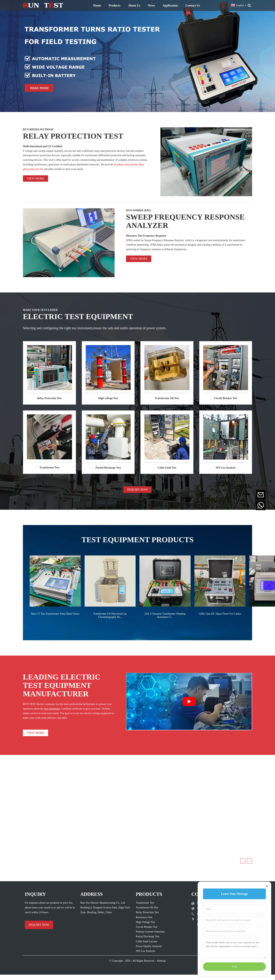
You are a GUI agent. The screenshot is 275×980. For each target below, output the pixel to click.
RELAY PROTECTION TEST (73, 136)
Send (234, 967)
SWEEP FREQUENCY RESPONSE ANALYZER (185, 221)
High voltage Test (108, 398)
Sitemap (161, 961)
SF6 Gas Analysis (226, 468)
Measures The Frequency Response (146, 236)
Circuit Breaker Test (226, 398)
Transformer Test (49, 468)
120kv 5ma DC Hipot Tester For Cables (220, 614)
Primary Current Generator (150, 932)
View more (36, 178)
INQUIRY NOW (137, 490)
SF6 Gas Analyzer (146, 951)
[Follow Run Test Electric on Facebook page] (194, 934)
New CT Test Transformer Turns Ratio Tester (55, 614)
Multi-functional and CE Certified (42, 146)
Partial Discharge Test (108, 468)
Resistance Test (144, 917)
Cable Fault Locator (147, 941)
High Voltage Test (146, 922)
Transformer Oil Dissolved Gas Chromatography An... (110, 615)
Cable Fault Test (167, 468)
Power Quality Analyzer (149, 946)
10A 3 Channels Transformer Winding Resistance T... (165, 615)
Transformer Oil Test (167, 398)
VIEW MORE (36, 733)
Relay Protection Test (49, 398)
